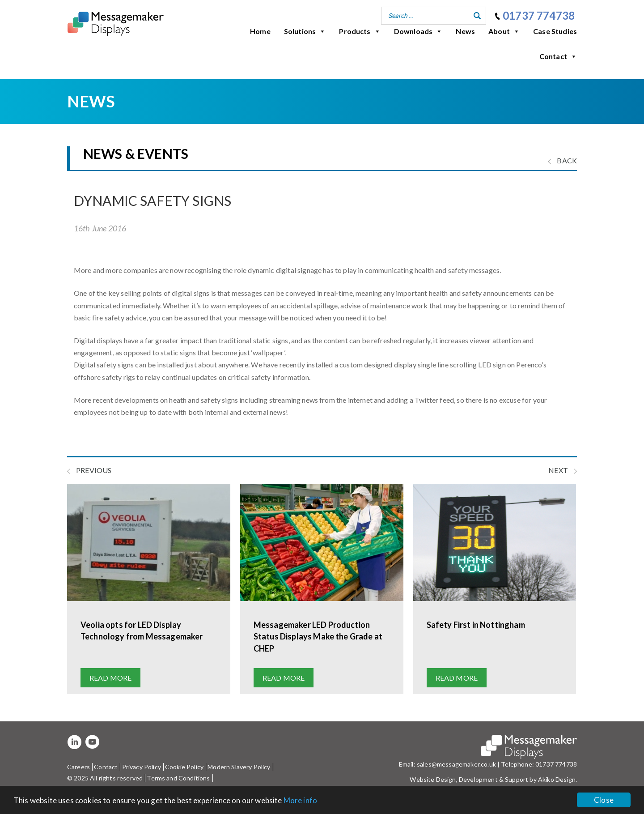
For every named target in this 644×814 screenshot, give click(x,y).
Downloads (418, 31)
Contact (558, 56)
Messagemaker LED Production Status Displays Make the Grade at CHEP (318, 636)
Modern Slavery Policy (239, 767)
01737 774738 (539, 15)
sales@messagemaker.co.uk (456, 764)
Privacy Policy (142, 767)
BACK (562, 160)
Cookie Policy (184, 767)
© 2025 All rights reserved (105, 778)
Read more (110, 678)
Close (604, 800)
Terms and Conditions (178, 778)
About (504, 31)
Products (360, 31)
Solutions (305, 31)
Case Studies (555, 31)
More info (300, 800)
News (465, 31)
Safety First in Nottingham (476, 625)
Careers (78, 767)
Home (260, 31)
